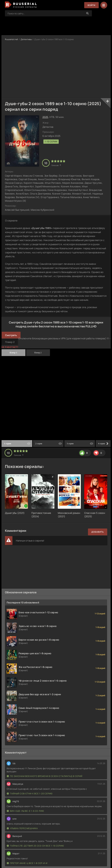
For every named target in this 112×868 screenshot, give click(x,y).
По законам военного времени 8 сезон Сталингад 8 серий (45, 776)
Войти (91, 5)
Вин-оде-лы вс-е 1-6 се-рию (25, 811)
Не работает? (10, 347)
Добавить (98, 532)
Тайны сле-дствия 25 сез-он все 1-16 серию (35, 846)
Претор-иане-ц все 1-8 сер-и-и (27, 863)
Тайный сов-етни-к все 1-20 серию (30, 794)
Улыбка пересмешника (22, 828)
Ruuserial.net (12, 39)
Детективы (26, 39)
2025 (45, 117)
